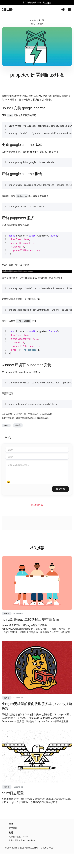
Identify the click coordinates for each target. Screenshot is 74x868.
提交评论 (60, 503)
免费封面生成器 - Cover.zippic (22, 855)
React (6, 440)
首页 (33, 24)
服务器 (40, 24)
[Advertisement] (37, 97)
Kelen (27, 862)
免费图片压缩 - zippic (18, 851)
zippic (48, 2)
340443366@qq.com (39, 432)
